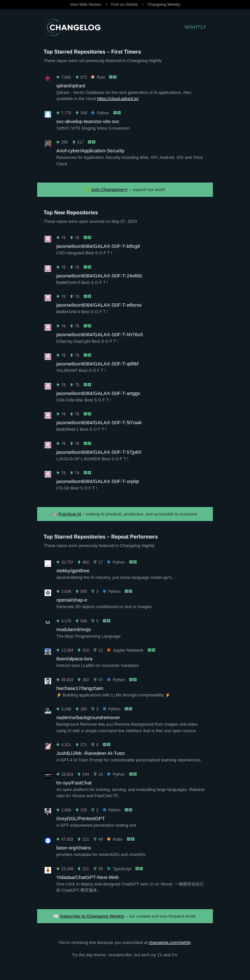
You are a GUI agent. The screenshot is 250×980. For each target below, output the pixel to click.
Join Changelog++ (110, 190)
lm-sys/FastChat (74, 783)
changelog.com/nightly (170, 942)
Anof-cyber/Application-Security (90, 151)
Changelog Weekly (164, 5)
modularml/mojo (74, 629)
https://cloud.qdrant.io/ (118, 99)
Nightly (195, 27)
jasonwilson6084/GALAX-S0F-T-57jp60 (99, 452)
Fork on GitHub (125, 5)
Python (100, 113)
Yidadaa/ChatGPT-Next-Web (88, 877)
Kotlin (115, 839)
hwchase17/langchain (80, 688)
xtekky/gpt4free (73, 571)
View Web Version (86, 5)
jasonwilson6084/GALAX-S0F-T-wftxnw (99, 305)
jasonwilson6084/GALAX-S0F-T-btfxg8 (98, 246)
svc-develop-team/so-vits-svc (88, 121)
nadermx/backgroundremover (88, 717)
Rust (98, 77)
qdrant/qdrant (71, 86)
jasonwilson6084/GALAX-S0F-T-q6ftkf (97, 364)
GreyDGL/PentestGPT (81, 818)
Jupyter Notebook (125, 650)
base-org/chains (74, 848)
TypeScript (119, 869)
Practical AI (70, 514)
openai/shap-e (72, 600)
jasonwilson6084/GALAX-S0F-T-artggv (98, 393)
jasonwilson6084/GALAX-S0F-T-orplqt (97, 481)
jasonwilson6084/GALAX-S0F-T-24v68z (99, 276)
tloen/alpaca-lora (74, 659)
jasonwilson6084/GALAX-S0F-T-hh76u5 (100, 334)
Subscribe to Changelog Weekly (92, 916)
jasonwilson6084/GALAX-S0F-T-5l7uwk (99, 422)
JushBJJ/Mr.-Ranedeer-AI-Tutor (91, 753)
